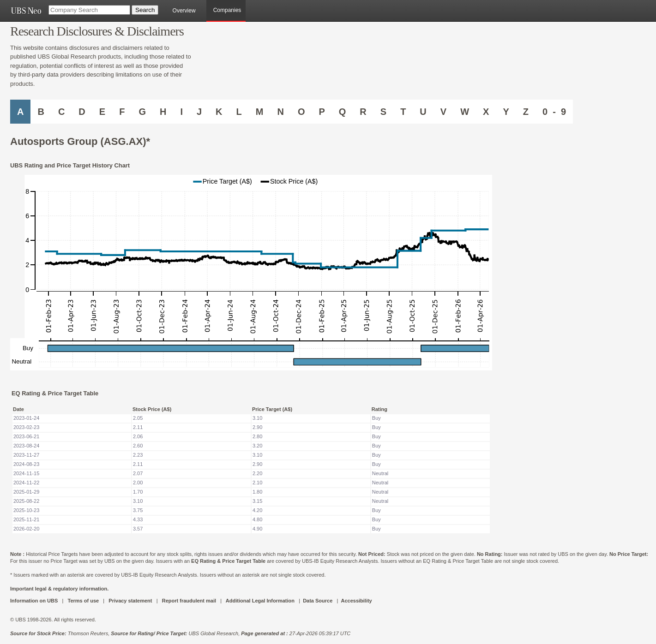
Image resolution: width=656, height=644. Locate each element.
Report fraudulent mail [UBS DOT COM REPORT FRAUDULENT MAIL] (189, 601)
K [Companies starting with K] (219, 112)
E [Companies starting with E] (102, 112)
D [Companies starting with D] (82, 112)
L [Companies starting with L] (239, 112)
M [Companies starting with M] (260, 112)
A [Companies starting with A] (20, 112)
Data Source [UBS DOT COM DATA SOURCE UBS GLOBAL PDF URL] (318, 601)
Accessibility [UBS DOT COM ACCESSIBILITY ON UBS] (356, 601)
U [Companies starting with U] (423, 112)
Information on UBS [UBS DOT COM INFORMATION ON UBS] (35, 601)
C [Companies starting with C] (61, 112)
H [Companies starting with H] (163, 112)
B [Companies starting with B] (41, 112)
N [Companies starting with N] (280, 112)
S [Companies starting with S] (383, 112)
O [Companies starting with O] (301, 112)
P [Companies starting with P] (322, 112)
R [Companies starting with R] (363, 112)
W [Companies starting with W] (465, 112)
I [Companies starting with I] (181, 112)
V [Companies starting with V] (443, 112)
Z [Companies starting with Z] (526, 112)
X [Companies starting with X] (486, 112)
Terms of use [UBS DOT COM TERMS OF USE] (83, 601)
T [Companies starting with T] (403, 112)
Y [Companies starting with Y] (506, 112)
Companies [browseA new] (227, 10)
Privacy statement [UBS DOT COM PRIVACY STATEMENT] (130, 601)
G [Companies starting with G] (142, 112)
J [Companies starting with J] (199, 112)
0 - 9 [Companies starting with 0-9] (554, 112)
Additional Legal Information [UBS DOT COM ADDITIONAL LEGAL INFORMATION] (260, 601)
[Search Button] (145, 10)
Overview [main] (184, 11)
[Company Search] (89, 10)
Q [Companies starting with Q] (343, 112)
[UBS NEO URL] (26, 11)
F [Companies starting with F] (122, 112)
